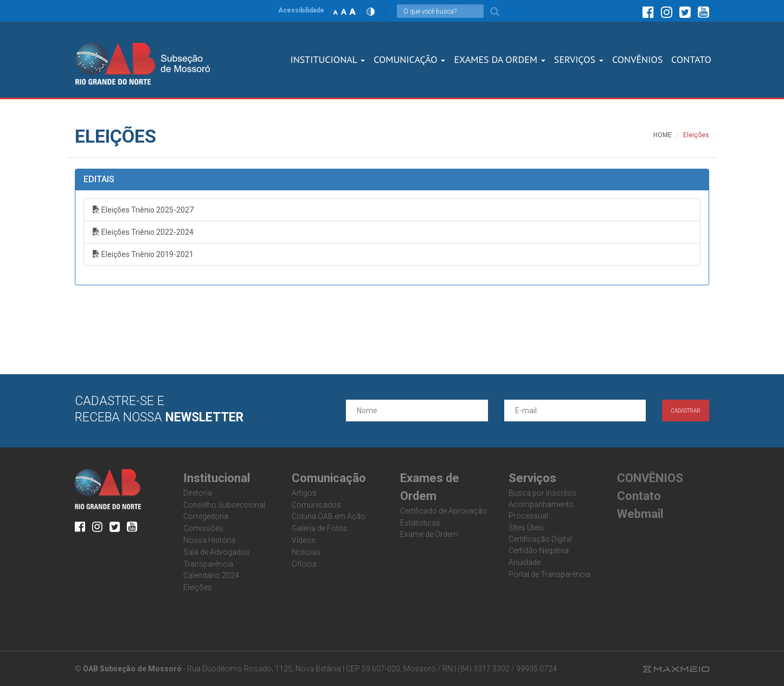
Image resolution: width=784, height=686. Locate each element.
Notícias (306, 552)
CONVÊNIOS (637, 59)
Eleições (198, 587)
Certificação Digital (540, 539)
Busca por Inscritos (542, 493)
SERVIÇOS (579, 59)
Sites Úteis (526, 528)
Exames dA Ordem (499, 59)
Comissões (203, 528)
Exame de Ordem (429, 534)
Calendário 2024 (211, 575)
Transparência (208, 564)
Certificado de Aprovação (444, 511)
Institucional (327, 59)
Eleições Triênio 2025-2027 (143, 210)
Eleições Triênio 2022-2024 (143, 232)
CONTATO (691, 59)
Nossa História (209, 540)
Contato (639, 496)
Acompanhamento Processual (541, 510)
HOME (663, 135)
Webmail (640, 514)
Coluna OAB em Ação (329, 516)
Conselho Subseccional (224, 505)
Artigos (304, 493)
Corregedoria (206, 516)
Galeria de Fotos (320, 528)
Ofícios (304, 564)
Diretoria (198, 493)
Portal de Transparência (550, 574)
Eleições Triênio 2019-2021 (143, 254)
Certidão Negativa (539, 550)
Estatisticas (420, 523)
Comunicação (409, 59)
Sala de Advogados (217, 552)
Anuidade (525, 562)
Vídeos (304, 540)
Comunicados (316, 505)
